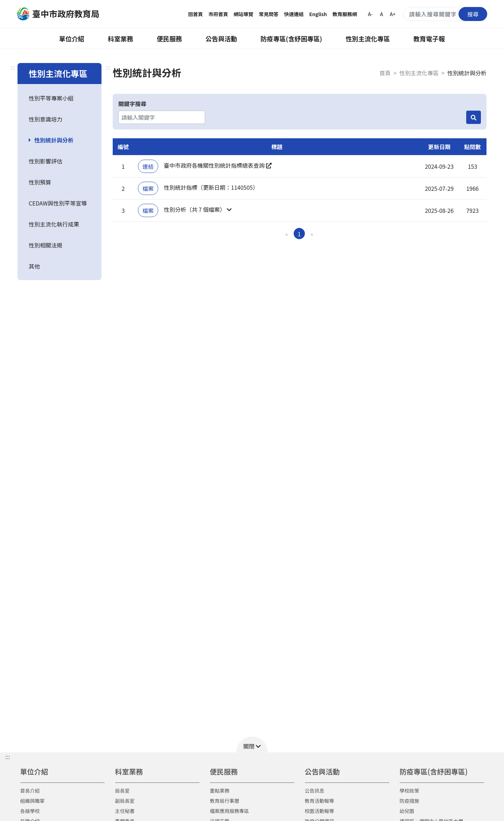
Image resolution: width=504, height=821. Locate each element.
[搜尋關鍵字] (445, 14)
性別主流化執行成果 (54, 224)
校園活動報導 (320, 811)
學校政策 (409, 791)
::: (13, 67)
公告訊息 (315, 791)
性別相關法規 (45, 245)
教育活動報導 (320, 801)
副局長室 (125, 801)
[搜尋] (474, 117)
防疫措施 (409, 801)
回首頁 (196, 14)
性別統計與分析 (54, 140)
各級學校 (30, 811)
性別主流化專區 (368, 39)
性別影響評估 (45, 161)
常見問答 (269, 14)
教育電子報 (429, 39)
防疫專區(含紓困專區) (292, 39)
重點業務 (220, 791)
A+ (393, 14)
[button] (277, 210)
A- (370, 14)
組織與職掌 (33, 801)
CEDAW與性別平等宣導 (58, 203)
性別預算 (40, 182)
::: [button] (8, 757)
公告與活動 (221, 39)
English (318, 14)
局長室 (122, 791)
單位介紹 (72, 39)
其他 (34, 266)
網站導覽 (244, 14)
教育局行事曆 (225, 801)
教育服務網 (345, 14)
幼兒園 (407, 811)
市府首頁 (218, 14)
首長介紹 (30, 791)
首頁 (385, 73)
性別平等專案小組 (51, 98)
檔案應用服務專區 (230, 811)
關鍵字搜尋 (132, 104)
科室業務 (120, 39)
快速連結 (294, 14)
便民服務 (169, 39)
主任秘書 (125, 811)
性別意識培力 (45, 119)
